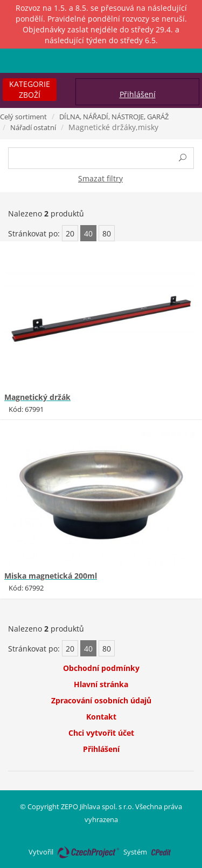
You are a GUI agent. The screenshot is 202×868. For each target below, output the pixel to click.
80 (107, 233)
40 (88, 233)
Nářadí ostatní (33, 127)
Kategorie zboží (30, 89)
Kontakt (101, 717)
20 (70, 233)
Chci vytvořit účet (101, 733)
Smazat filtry (100, 178)
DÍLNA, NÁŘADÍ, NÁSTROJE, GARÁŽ (114, 117)
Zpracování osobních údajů (101, 700)
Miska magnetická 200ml (51, 576)
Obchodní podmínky (101, 668)
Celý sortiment (23, 117)
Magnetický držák (37, 397)
